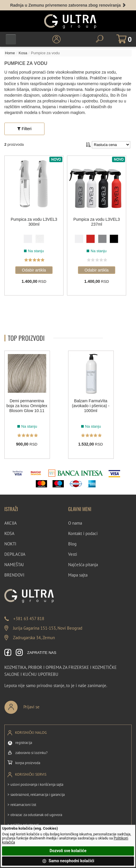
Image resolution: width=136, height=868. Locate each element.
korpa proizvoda (28, 763)
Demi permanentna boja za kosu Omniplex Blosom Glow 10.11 (27, 406)
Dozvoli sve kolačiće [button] (68, 851)
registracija (24, 743)
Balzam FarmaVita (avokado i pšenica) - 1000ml (91, 406)
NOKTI (10, 544)
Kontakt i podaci (83, 533)
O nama (75, 523)
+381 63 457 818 (29, 619)
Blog (72, 544)
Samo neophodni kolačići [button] (68, 861)
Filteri (24, 129)
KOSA (9, 533)
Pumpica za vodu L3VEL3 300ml (34, 222)
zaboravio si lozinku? (31, 753)
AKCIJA (11, 523)
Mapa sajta (78, 575)
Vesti (73, 554)
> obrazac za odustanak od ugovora (35, 815)
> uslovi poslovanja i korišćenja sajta (35, 784)
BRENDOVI (14, 575)
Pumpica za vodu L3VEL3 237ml (97, 222)
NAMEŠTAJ (14, 565)
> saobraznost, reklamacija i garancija (36, 795)
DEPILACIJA (15, 554)
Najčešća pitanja (83, 565)
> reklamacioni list (22, 805)
